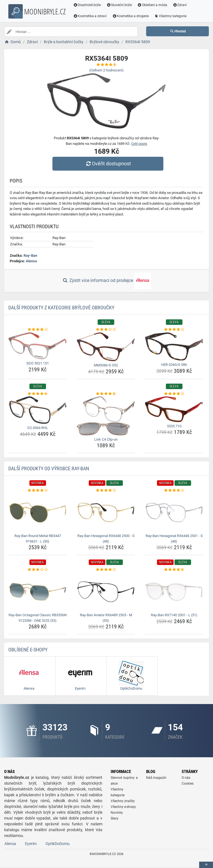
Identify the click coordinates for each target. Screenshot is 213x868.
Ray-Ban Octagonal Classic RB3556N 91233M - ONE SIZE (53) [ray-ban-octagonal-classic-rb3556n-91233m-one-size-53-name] (38, 618)
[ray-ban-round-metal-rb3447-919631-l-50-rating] (38, 491)
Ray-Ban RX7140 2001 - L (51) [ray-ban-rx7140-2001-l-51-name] (174, 615)
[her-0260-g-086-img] (174, 347)
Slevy (115, 818)
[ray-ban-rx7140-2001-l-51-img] (174, 592)
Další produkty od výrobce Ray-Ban (49, 468)
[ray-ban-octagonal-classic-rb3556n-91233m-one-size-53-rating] (38, 570)
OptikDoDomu (58, 844)
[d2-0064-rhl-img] (38, 410)
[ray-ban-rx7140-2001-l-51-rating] (174, 570)
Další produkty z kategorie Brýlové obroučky (61, 308)
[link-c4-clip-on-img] (106, 416)
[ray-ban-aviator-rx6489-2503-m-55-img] (106, 592)
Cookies (188, 784)
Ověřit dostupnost (108, 164)
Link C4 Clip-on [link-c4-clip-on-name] (106, 439)
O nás (186, 778)
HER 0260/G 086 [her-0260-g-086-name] (174, 365)
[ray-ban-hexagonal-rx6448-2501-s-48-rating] (174, 491)
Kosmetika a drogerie (131, 16)
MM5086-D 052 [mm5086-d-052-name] (106, 365)
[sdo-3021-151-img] (38, 346)
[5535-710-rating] (174, 394)
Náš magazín (156, 778)
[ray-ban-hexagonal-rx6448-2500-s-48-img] (106, 513)
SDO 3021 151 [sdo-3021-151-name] (38, 363)
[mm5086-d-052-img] (106, 347)
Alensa (31, 261)
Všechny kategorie (171, 16)
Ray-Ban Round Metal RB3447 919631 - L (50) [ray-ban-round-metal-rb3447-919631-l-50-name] (38, 539)
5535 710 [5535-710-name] (174, 426)
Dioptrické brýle (87, 5)
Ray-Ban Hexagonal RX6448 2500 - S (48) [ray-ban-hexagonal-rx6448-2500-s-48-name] (106, 539)
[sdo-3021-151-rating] (38, 330)
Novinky (117, 813)
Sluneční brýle (119, 5)
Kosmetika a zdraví (90, 16)
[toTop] (206, 865)
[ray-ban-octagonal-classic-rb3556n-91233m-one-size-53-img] (38, 592)
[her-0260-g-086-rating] (174, 330)
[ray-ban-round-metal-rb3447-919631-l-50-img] (38, 513)
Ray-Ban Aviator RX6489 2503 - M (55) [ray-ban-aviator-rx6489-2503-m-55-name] (106, 618)
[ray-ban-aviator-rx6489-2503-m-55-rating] (106, 570)
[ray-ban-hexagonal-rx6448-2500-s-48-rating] (106, 491)
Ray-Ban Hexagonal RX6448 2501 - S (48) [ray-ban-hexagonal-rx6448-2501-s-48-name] (174, 539)
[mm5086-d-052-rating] (106, 330)
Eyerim (31, 844)
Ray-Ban (30, 255)
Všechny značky (123, 801)
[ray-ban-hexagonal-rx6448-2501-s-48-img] (174, 513)
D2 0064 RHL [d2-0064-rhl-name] (38, 428)
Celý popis (139, 144)
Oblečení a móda (153, 5)
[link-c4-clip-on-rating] (106, 394)
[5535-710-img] (174, 409)
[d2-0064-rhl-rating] (38, 394)
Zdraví (180, 5)
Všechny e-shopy (123, 807)
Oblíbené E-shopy (28, 650)
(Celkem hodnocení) (106, 70)
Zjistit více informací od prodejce (106, 281)
